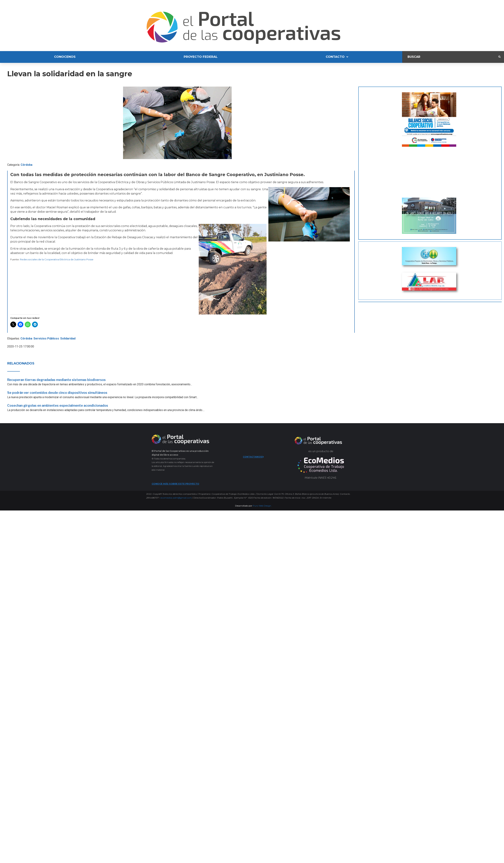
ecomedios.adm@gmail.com (176, 498)
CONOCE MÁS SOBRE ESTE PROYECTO (175, 484)
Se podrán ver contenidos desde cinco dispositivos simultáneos (57, 393)
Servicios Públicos (46, 338)
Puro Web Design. (262, 506)
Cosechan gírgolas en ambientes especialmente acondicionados (58, 406)
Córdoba (27, 165)
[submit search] (499, 57)
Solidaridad (68, 338)
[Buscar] (450, 57)
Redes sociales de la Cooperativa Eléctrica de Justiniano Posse (57, 259)
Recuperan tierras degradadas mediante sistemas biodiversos (56, 380)
